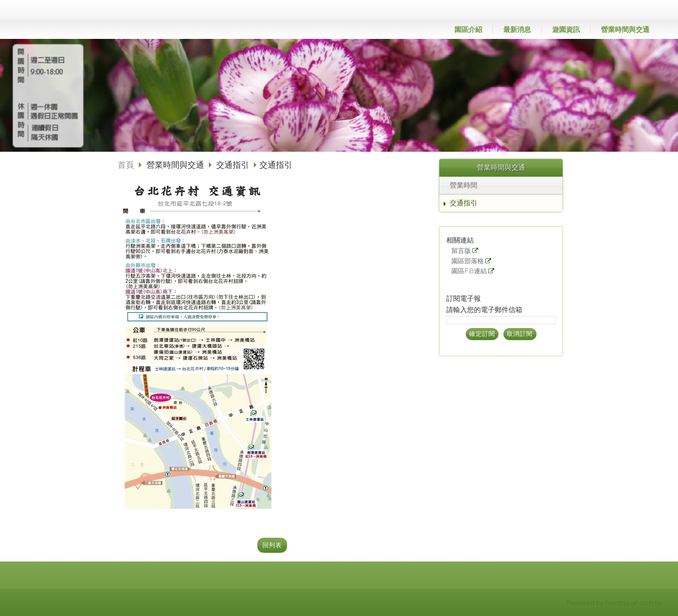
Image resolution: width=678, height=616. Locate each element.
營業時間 (464, 185)
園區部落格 (468, 261)
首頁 (126, 165)
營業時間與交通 (176, 165)
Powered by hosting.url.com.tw (614, 603)
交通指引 (464, 203)
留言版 (461, 251)
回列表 (272, 545)
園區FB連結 (469, 271)
